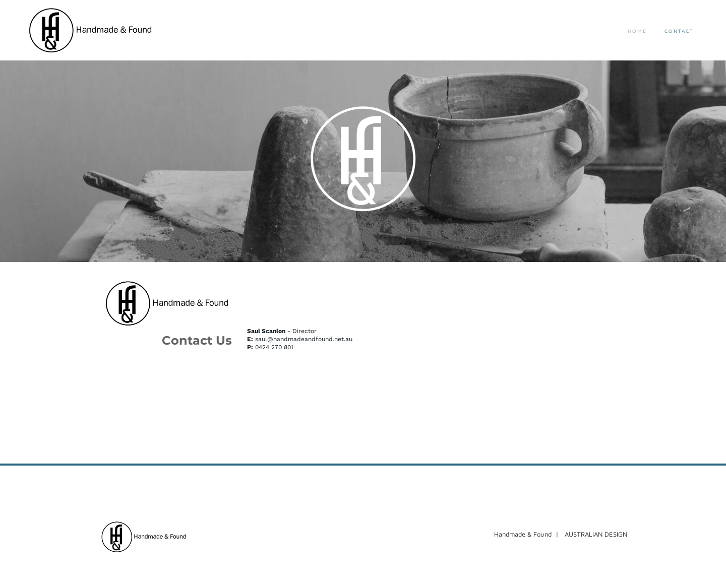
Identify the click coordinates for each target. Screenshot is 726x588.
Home (637, 31)
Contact (679, 31)
